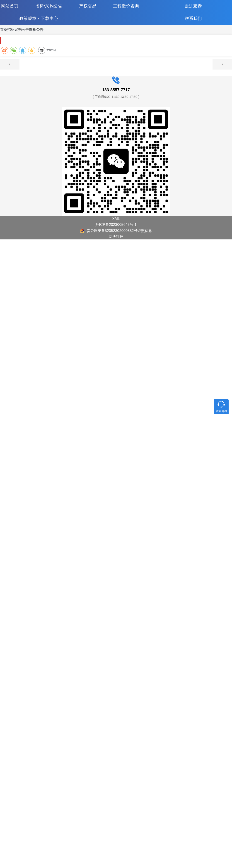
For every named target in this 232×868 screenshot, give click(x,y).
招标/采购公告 (55, 9)
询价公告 (78, 41)
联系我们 (191, 27)
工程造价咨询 (130, 9)
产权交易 (93, 9)
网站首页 (17, 9)
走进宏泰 (191, 9)
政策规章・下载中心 (41, 27)
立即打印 (140, 99)
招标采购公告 (44, 41)
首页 (16, 41)
